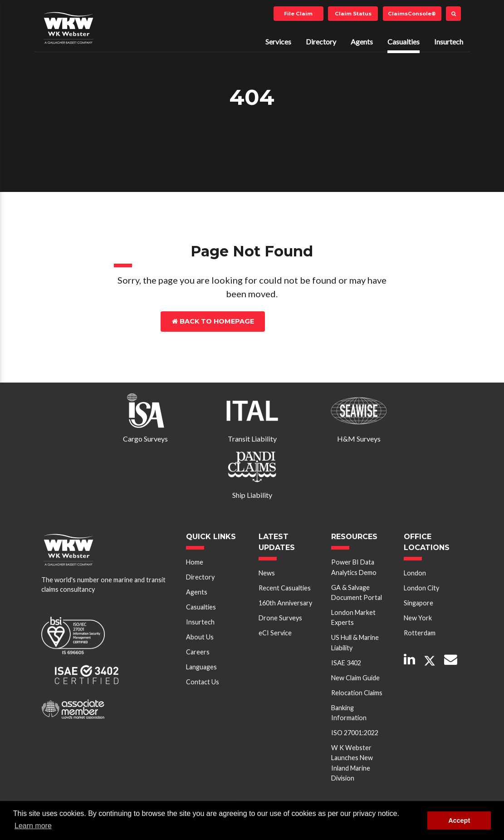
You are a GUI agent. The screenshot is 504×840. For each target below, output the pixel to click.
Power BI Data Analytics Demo (354, 567)
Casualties (404, 42)
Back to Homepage (213, 321)
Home (195, 562)
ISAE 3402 (346, 663)
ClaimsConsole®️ (412, 14)
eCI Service (275, 633)
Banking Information (349, 713)
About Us (200, 637)
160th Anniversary (285, 603)
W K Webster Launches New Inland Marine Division (352, 763)
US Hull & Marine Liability (355, 642)
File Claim (298, 14)
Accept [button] (459, 820)
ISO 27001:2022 (355, 733)
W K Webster (69, 28)
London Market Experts (353, 617)
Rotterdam (420, 633)
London (415, 573)
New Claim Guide (355, 678)
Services (278, 42)
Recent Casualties (285, 588)
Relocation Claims (357, 693)
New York (418, 618)
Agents (362, 42)
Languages (201, 667)
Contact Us (305, 321)
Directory (321, 42)
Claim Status (353, 14)
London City (421, 588)
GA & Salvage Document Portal (357, 592)
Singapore (418, 603)
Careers (198, 652)
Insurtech (449, 42)
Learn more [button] (33, 826)
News (267, 573)
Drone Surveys (280, 618)
